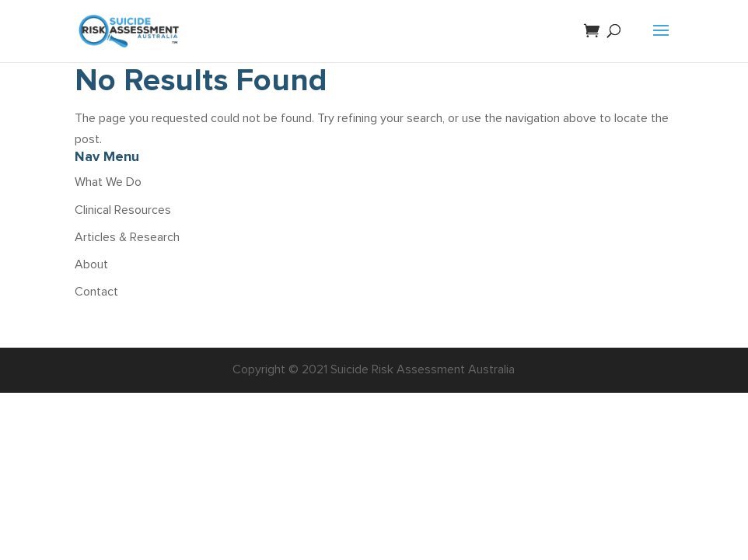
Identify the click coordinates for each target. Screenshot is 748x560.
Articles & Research (127, 237)
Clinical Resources (123, 210)
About (91, 264)
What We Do (108, 182)
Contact (96, 292)
